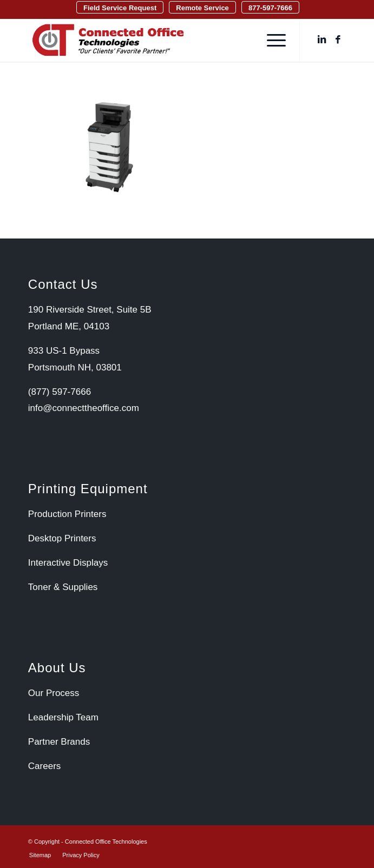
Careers (44, 766)
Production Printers (67, 514)
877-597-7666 (270, 8)
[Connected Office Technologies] (155, 40)
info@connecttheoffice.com (84, 408)
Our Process (54, 693)
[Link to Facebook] (338, 40)
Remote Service (202, 8)
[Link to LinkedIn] (321, 40)
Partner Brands (59, 742)
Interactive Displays (68, 563)
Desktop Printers (62, 538)
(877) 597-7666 (60, 392)
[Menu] (271, 40)
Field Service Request (120, 8)
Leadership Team (63, 717)
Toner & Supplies (63, 587)
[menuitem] (120, 7)
